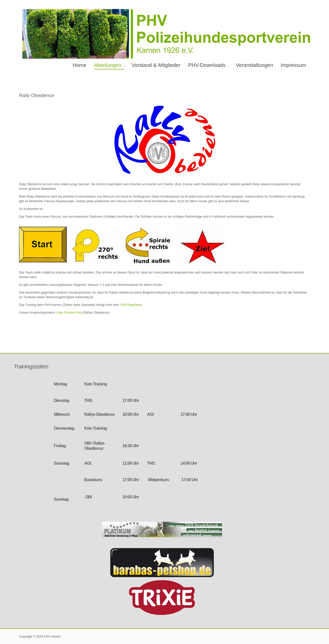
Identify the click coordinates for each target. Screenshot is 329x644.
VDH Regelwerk (131, 305)
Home (80, 65)
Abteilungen (108, 65)
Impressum (293, 65)
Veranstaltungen (255, 65)
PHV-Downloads (207, 65)
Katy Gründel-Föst (69, 313)
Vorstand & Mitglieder (156, 65)
